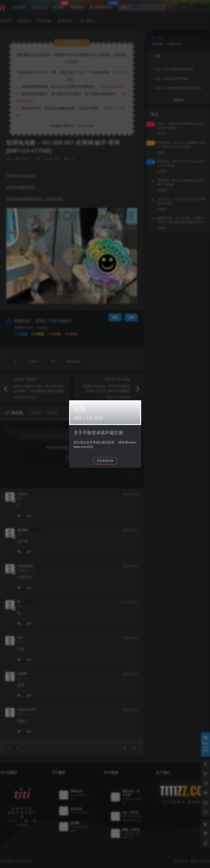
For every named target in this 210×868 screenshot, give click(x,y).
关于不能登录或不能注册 (98, 433)
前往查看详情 (105, 461)
